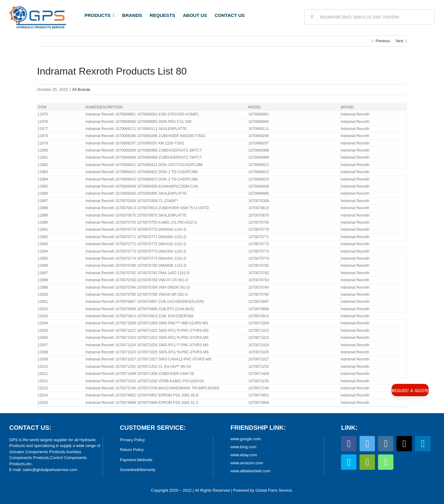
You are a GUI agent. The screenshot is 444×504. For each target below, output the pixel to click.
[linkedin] (423, 444)
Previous (383, 41)
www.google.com (246, 439)
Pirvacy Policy (132, 440)
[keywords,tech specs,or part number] (370, 17)
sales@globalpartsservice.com (50, 470)
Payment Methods (136, 460)
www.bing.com (244, 447)
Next (399, 41)
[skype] (349, 462)
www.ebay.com (244, 455)
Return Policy (132, 450)
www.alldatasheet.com (251, 471)
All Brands (81, 89)
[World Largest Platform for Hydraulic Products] (38, 8)
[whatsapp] (386, 462)
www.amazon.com (247, 463)
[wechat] (367, 462)
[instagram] (386, 444)
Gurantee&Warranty (138, 470)
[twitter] (367, 444)
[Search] (312, 17)
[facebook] (349, 444)
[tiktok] (404, 444)
